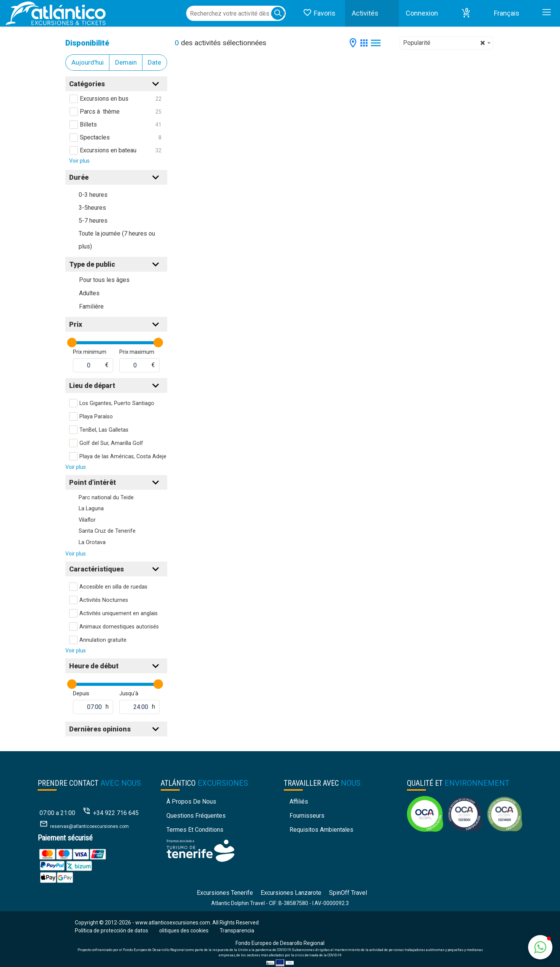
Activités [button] (365, 13)
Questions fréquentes (196, 816)
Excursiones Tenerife (225, 893)
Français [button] (507, 13)
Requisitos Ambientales (321, 830)
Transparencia (237, 931)
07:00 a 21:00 (57, 813)
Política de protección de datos (112, 931)
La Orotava (92, 542)
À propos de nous (191, 802)
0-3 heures (93, 195)
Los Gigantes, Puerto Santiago (117, 403)
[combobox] (446, 43)
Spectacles (95, 137)
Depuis (81, 693)
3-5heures (92, 208)
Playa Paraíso (96, 417)
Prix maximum (137, 352)
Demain (126, 62)
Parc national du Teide (106, 498)
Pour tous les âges (104, 280)
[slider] (72, 343)
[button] (466, 13)
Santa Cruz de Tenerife (107, 531)
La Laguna (91, 509)
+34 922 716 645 (116, 813)
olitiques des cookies (184, 931)
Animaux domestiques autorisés (119, 627)
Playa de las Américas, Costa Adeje (123, 457)
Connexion (422, 13)
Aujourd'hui (88, 62)
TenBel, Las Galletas (104, 430)
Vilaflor (87, 520)
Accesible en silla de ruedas (113, 587)
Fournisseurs (307, 816)
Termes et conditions (195, 830)
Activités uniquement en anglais (119, 613)
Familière (91, 306)
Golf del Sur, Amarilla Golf (111, 443)
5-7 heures (93, 221)
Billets (88, 124)
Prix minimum (90, 352)
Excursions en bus (104, 99)
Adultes (89, 293)
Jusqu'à (129, 693)
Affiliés (299, 802)
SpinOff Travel (348, 893)
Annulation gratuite (103, 640)
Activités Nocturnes (104, 600)
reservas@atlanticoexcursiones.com (89, 826)
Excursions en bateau (108, 150)
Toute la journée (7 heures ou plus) (117, 240)
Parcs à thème (100, 112)
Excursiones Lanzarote (291, 893)
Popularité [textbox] (444, 43)
